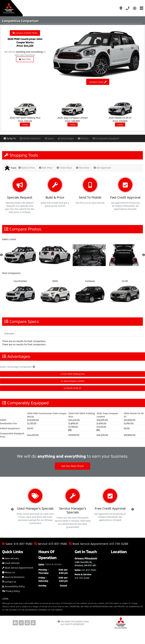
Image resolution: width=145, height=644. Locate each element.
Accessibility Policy (13, 586)
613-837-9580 (23, 544)
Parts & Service (54, 564)
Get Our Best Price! (73, 466)
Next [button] (133, 509)
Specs (49, 138)
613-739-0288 (119, 544)
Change (25, 125)
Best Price (25, 59)
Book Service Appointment (18, 568)
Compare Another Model (25, 33)
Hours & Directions (13, 577)
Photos (83, 138)
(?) (70, 430)
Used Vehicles (11, 563)
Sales (41, 564)
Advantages (66, 138)
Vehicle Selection (30, 138)
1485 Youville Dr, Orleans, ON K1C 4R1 (85, 564)
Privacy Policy (11, 591)
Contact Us (9, 582)
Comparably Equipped (106, 138)
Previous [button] (12, 509)
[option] (21, 255)
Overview (9, 333)
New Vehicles (10, 558)
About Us (8, 572)
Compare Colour (98, 82)
